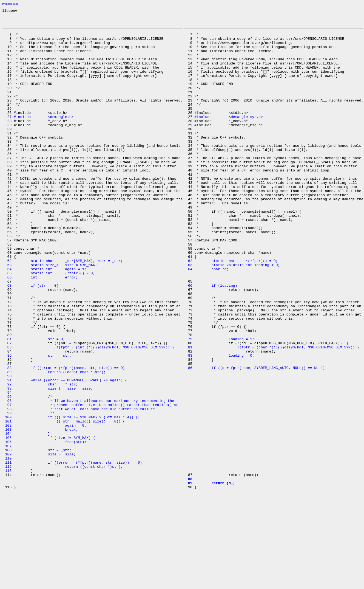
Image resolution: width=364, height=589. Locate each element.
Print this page (10, 4)
